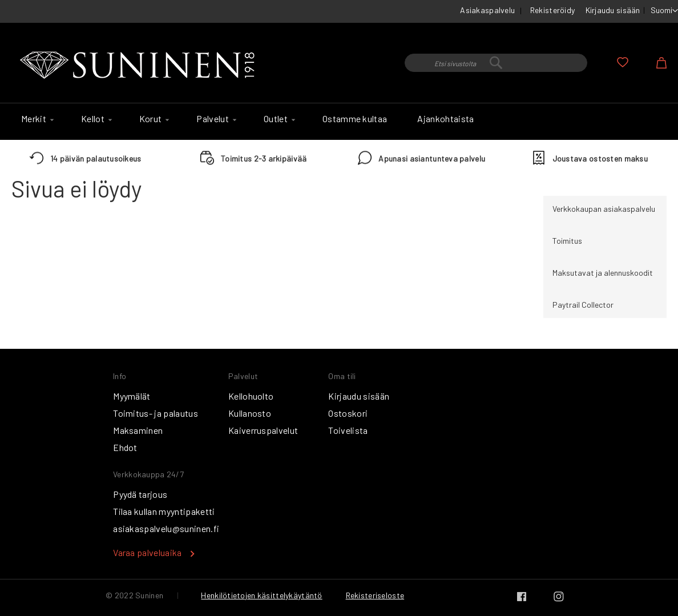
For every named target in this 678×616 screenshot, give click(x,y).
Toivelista (348, 430)
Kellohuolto (251, 396)
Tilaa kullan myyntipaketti (164, 511)
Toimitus (567, 241)
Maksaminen (138, 430)
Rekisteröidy (552, 10)
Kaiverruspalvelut (263, 430)
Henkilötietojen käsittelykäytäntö (261, 595)
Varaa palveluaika (147, 552)
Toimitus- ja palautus (156, 413)
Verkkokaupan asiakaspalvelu (604, 209)
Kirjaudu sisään (613, 10)
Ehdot (125, 447)
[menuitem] (36, 119)
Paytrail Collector (583, 305)
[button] (664, 11)
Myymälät (132, 396)
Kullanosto (250, 413)
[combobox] (496, 63)
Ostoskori (348, 413)
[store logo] (140, 66)
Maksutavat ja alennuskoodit (603, 273)
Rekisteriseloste (375, 595)
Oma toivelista (623, 62)
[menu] (339, 122)
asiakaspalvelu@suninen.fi (166, 528)
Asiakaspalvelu (487, 10)
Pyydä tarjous (140, 494)
